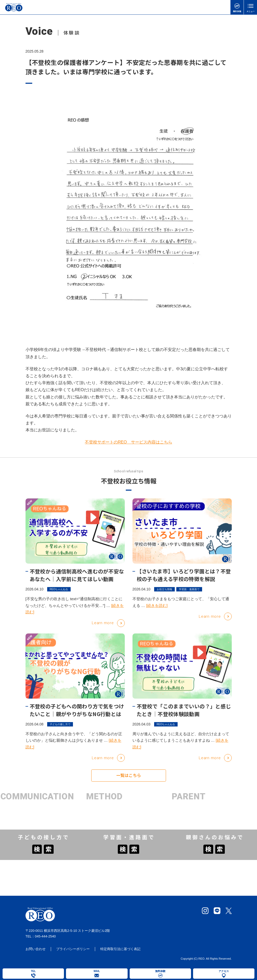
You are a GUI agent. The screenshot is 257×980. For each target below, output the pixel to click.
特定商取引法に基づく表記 (120, 950)
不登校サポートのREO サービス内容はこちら (128, 442)
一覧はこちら (129, 778)
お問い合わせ (36, 950)
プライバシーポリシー (73, 950)
